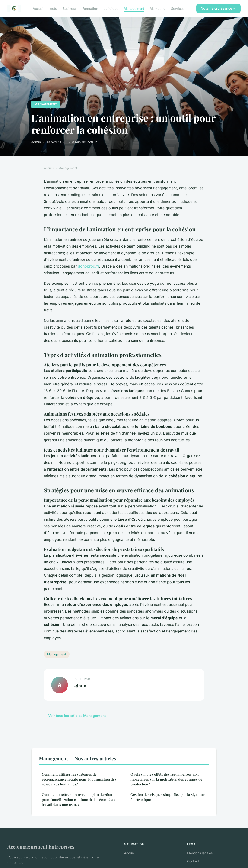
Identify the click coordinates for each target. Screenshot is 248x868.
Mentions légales (200, 853)
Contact (193, 861)
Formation (90, 8)
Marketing (158, 8)
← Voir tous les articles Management (75, 716)
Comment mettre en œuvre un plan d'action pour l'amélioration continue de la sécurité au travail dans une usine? (79, 799)
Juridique (111, 8)
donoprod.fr (88, 266)
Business (70, 8)
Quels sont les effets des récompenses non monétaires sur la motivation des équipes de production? (166, 779)
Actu (53, 8)
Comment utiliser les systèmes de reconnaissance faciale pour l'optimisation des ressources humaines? (79, 779)
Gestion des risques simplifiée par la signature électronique (168, 797)
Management (134, 8)
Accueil (38, 8)
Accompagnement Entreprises (41, 846)
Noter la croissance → (218, 8)
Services (178, 8)
